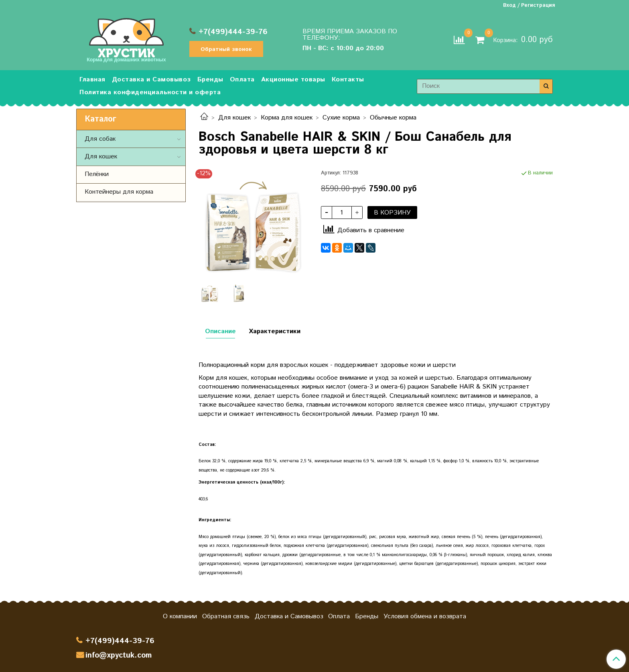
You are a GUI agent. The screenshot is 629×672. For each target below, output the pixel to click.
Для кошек (234, 118)
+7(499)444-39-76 (233, 32)
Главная (92, 80)
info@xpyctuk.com (119, 655)
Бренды (210, 80)
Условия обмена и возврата (425, 616)
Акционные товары (293, 80)
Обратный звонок (226, 49)
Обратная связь (226, 616)
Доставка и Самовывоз (151, 80)
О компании (180, 616)
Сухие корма (341, 118)
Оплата (242, 80)
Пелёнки (97, 174)
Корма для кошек (287, 118)
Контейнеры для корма (119, 192)
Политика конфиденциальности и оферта (150, 92)
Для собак (100, 139)
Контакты (348, 80)
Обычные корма (393, 118)
